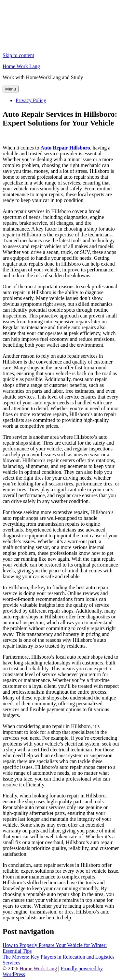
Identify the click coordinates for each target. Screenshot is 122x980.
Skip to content (18, 55)
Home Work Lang (21, 66)
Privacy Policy (31, 100)
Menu (11, 89)
